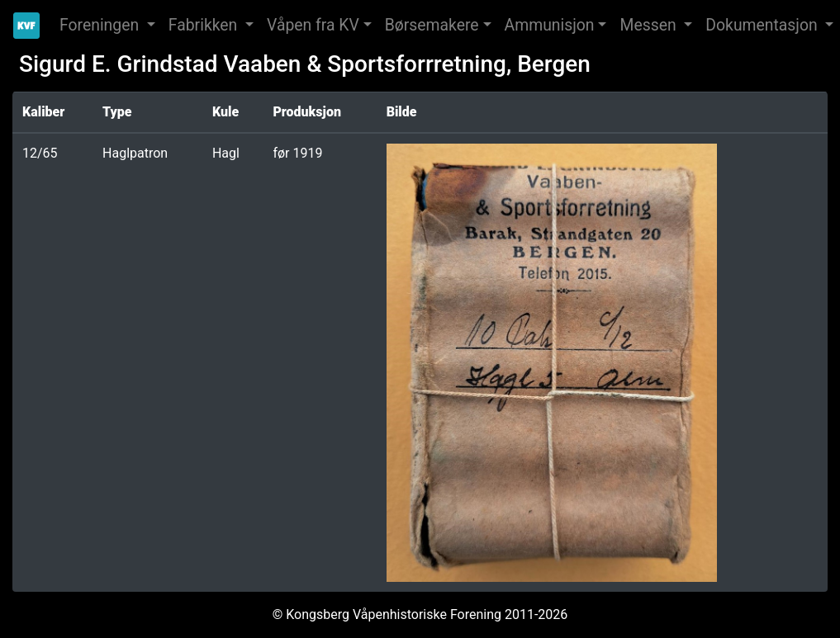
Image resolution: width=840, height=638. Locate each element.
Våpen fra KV (313, 25)
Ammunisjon (550, 25)
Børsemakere (432, 25)
